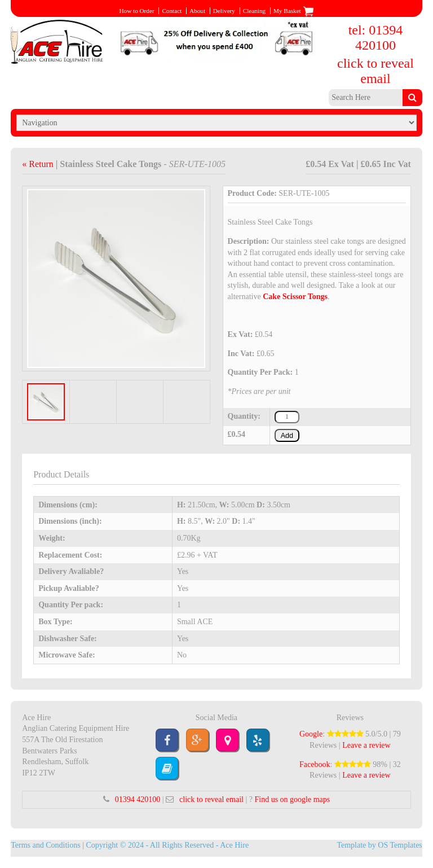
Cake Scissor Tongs (295, 297)
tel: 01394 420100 (376, 38)
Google (311, 734)
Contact (172, 11)
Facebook (315, 764)
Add (287, 436)
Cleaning (254, 11)
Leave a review (366, 745)
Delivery (224, 11)
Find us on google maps (292, 799)
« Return (39, 164)
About (197, 11)
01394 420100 (138, 799)
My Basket (294, 11)
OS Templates (400, 845)
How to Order (136, 11)
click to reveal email (375, 71)
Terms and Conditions (45, 845)
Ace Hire (234, 845)
